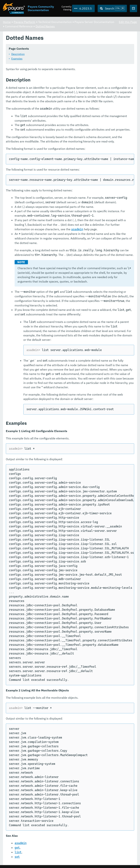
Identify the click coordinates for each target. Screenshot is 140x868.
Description (18, 54)
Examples (17, 59)
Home (7, 22)
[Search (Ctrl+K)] (112, 8)
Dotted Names (45, 26)
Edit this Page (128, 22)
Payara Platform (24, 22)
